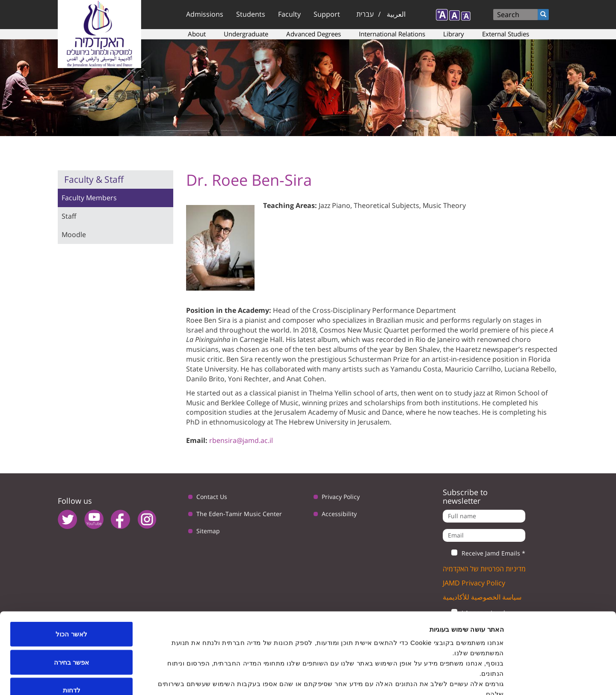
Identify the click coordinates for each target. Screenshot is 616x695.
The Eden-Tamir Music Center (239, 514)
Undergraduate (246, 34)
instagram (147, 519)
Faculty (289, 14)
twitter (67, 519)
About (197, 34)
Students (251, 14)
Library (454, 34)
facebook (120, 519)
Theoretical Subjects (386, 205)
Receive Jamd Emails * (484, 553)
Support (327, 14)
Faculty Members (89, 198)
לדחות (72, 639)
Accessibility (339, 514)
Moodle (74, 235)
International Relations (392, 34)
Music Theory (444, 205)
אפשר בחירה (71, 611)
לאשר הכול (71, 583)
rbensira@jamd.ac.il (241, 440)
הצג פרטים (213, 678)
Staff (69, 216)
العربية (396, 14)
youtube (94, 519)
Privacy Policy (341, 497)
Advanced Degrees (314, 34)
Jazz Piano (335, 205)
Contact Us (212, 497)
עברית (365, 14)
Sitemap (208, 531)
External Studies (506, 34)
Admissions (205, 14)
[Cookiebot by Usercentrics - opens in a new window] (561, 678)
